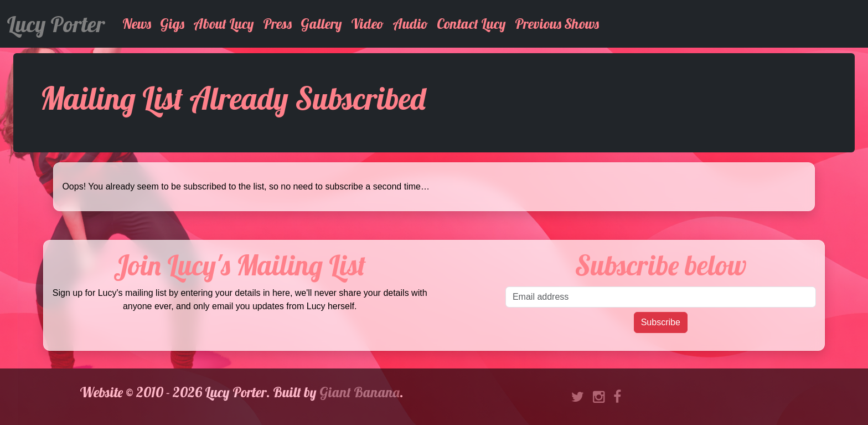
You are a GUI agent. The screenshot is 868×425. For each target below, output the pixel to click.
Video (367, 24)
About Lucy (224, 24)
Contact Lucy (471, 24)
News (137, 24)
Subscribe (661, 322)
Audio (410, 24)
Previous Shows (557, 24)
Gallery (321, 24)
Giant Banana (360, 392)
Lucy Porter (56, 24)
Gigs (172, 24)
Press (277, 24)
